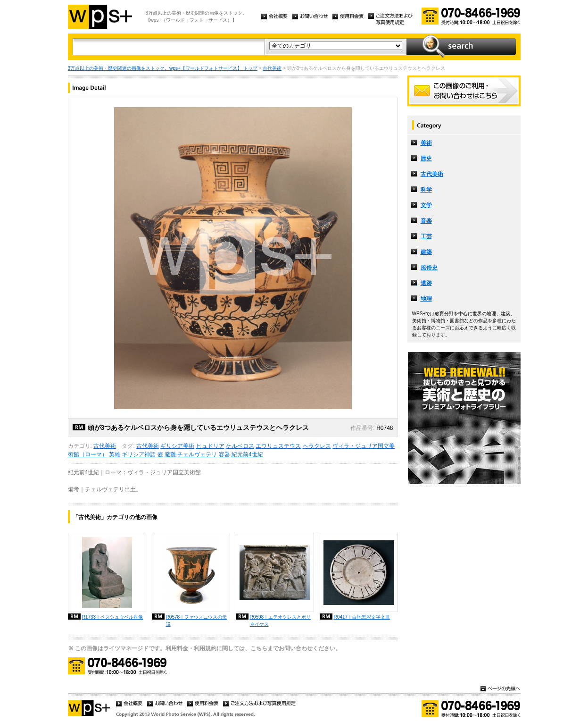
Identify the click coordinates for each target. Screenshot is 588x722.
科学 (426, 190)
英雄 (115, 454)
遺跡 (426, 283)
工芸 (426, 236)
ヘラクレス (317, 446)
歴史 (426, 159)
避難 (170, 454)
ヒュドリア (210, 446)
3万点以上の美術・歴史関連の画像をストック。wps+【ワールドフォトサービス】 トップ (163, 68)
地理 (426, 299)
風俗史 (429, 268)
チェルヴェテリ (197, 454)
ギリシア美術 (177, 446)
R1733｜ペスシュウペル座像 (113, 617)
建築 (426, 252)
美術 (426, 143)
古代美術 (272, 68)
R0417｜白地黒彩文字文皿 (362, 617)
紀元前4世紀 (247, 454)
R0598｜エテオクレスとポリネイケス (281, 621)
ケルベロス (240, 446)
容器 (224, 454)
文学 (426, 205)
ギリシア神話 (139, 454)
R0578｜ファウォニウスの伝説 (197, 621)
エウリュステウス (278, 446)
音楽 (426, 221)
